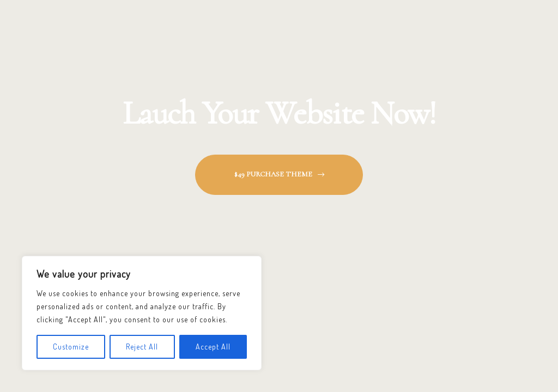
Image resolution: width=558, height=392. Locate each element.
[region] (142, 313)
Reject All (142, 347)
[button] (279, 174)
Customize (71, 347)
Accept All (213, 347)
